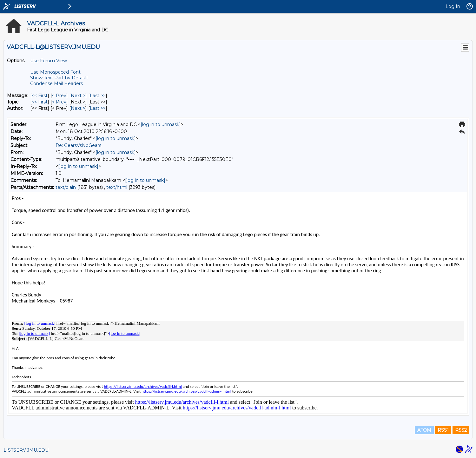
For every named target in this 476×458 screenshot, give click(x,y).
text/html (117, 187)
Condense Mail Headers (56, 83)
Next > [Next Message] (78, 96)
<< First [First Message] (40, 96)
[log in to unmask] (161, 124)
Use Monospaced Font (55, 72)
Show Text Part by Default (59, 78)
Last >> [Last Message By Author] (98, 108)
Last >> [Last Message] (98, 96)
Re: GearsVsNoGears (78, 145)
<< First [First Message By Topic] (40, 102)
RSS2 (461, 430)
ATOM (424, 430)
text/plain (66, 187)
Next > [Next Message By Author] (78, 108)
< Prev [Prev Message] (59, 96)
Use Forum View (49, 61)
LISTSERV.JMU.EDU (26, 450)
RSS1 (443, 430)
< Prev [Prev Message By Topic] (59, 102)
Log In (453, 6)
